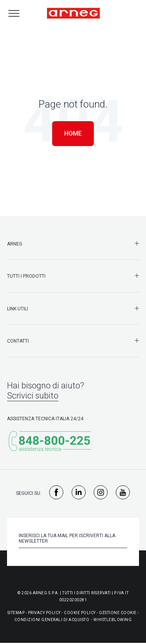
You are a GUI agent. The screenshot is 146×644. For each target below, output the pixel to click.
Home (73, 133)
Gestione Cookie (118, 613)
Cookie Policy (80, 613)
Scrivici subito (33, 396)
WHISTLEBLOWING (113, 620)
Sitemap (16, 613)
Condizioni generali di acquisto (52, 620)
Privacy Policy (44, 613)
